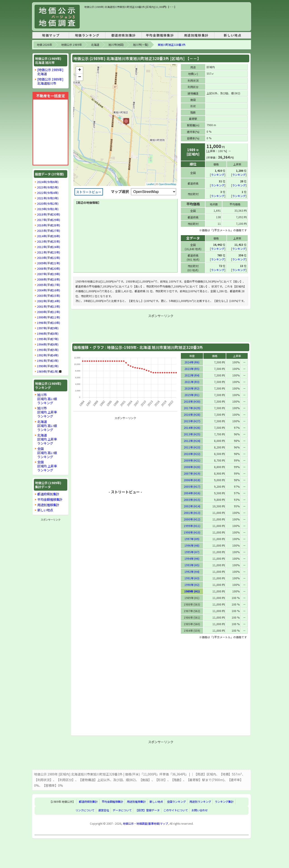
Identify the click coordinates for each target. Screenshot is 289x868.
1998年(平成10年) (49, 323)
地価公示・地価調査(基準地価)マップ (145, 823)
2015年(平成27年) (49, 231)
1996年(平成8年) (48, 334)
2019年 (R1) (192, 395)
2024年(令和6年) (48, 182)
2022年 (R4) (192, 375)
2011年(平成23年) (49, 252)
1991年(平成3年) (48, 361)
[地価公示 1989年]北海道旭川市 (50, 81)
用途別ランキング (200, 802)
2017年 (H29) (192, 408)
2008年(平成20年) (49, 269)
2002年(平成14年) (49, 301)
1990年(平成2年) (48, 366)
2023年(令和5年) (48, 187)
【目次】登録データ (147, 810)
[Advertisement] (166, 19)
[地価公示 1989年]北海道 (50, 72)
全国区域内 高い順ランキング (47, 453)
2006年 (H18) (192, 480)
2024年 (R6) (192, 362)
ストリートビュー (89, 192)
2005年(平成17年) (49, 285)
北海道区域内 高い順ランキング (47, 426)
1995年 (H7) (192, 552)
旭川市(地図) (116, 45)
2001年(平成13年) (49, 306)
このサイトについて (176, 810)
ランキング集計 (224, 802)
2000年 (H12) (192, 519)
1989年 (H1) (192, 591)
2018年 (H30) (192, 401)
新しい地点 (233, 35)
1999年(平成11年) (49, 317)
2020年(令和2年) (48, 204)
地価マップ (51, 35)
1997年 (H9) (192, 539)
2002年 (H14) (192, 506)
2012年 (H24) (192, 440)
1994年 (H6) (192, 558)
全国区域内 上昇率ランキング (47, 466)
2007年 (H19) (192, 473)
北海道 (95, 45)
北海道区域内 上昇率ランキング (47, 439)
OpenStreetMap (168, 184)
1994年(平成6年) (48, 344)
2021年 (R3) (192, 382)
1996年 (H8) (192, 545)
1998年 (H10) (192, 532)
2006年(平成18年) (49, 279)
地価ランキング (87, 35)
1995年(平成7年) (48, 339)
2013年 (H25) (192, 434)
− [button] (80, 77)
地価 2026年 (44, 45)
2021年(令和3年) (48, 198)
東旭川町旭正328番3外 (172, 45)
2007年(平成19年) (49, 274)
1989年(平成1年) (48, 371)
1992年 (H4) (192, 571)
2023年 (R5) (192, 368)
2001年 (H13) (192, 512)
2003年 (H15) (192, 499)
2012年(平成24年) (49, 247)
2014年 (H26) (192, 427)
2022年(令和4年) (48, 193)
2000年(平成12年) (49, 312)
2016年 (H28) (192, 414)
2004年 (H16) (192, 493)
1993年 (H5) (192, 565)
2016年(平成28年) (49, 225)
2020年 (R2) (192, 388)
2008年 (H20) (192, 467)
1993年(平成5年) (48, 350)
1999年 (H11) (192, 526)
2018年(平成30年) (49, 214)
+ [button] (80, 70)
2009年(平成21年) (49, 263)
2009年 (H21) (192, 460)
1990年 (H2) (192, 584)
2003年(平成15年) (49, 296)
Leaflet (150, 184)
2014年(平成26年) (49, 236)
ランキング (218, 174)
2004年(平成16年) (49, 290)
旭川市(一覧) (141, 45)
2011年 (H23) (192, 447)
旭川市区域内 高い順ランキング (47, 399)
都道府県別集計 (124, 35)
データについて (122, 810)
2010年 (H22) (192, 454)
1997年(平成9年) (48, 328)
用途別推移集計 (196, 35)
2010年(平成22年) (49, 258)
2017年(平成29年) (49, 220)
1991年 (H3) (192, 578)
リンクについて (85, 810)
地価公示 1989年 (71, 45)
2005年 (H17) (192, 486)
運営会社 (104, 810)
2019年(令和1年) (48, 209)
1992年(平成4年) (48, 355)
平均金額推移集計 (160, 35)
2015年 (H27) (192, 421)
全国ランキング (176, 802)
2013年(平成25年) (49, 241)
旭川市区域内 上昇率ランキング (47, 412)
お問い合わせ (200, 810)
